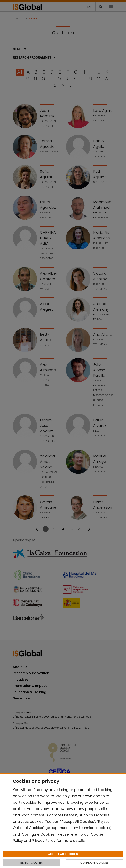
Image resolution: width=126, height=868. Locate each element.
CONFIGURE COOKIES (94, 863)
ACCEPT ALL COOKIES (63, 854)
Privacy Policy (44, 841)
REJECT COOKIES (32, 863)
